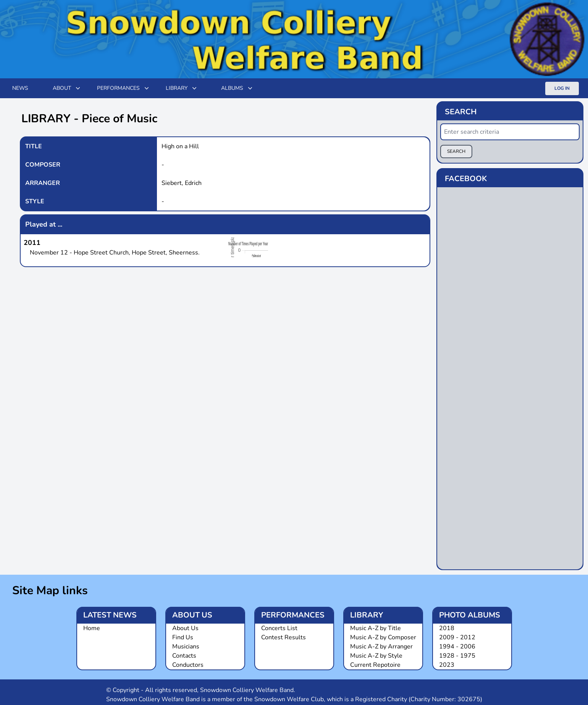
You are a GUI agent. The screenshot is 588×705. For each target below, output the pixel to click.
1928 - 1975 (457, 656)
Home (92, 628)
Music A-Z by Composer (383, 637)
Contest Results (283, 637)
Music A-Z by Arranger (381, 647)
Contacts (184, 656)
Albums (237, 88)
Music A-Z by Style (376, 656)
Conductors (188, 665)
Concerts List (279, 628)
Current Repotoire (375, 665)
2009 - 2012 (457, 637)
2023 (447, 665)
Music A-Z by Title (376, 628)
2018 (447, 628)
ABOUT (67, 88)
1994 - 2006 (457, 647)
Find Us (183, 637)
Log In (562, 88)
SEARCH (456, 151)
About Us (185, 628)
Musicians (186, 647)
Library (182, 88)
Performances (124, 88)
